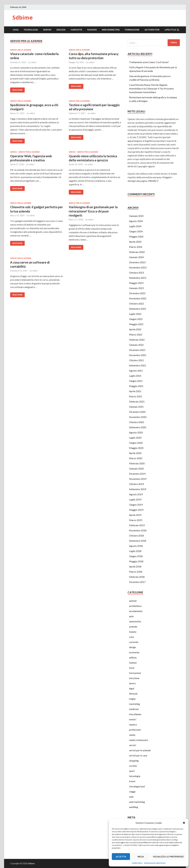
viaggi (132, 791)
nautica (133, 724)
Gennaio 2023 (136, 288)
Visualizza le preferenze (168, 857)
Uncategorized (137, 786)
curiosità (76, 30)
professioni (135, 730)
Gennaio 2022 (136, 345)
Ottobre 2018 (136, 536)
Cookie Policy (137, 863)
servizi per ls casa (138, 755)
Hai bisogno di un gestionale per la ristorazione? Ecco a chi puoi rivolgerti (93, 211)
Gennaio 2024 (136, 257)
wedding (134, 807)
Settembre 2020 (138, 427)
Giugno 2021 (136, 381)
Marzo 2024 (136, 247)
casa (16, 30)
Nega (141, 857)
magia (132, 699)
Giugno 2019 (136, 505)
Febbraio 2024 (137, 252)
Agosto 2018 (136, 546)
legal (132, 688)
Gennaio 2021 (136, 407)
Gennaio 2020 (136, 468)
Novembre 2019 (138, 479)
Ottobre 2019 (136, 484)
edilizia (61, 30)
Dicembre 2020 (137, 412)
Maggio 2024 (136, 236)
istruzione (134, 678)
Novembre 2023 (138, 267)
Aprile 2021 (135, 391)
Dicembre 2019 (137, 474)
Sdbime (23, 18)
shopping (134, 761)
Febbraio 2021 (137, 401)
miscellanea (135, 714)
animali (133, 601)
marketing (134, 704)
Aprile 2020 (135, 453)
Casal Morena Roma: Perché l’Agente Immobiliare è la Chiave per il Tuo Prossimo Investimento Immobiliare (151, 88)
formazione (132, 30)
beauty (133, 632)
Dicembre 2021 (137, 350)
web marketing (111, 30)
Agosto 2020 (136, 432)
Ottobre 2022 (136, 304)
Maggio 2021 (136, 386)
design (132, 647)
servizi (47, 30)
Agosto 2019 (136, 494)
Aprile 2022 (135, 329)
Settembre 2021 (138, 365)
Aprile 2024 (135, 242)
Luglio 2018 (135, 551)
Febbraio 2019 (137, 525)
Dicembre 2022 (137, 293)
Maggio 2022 (136, 324)
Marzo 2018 (136, 572)
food (132, 668)
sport (132, 771)
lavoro (132, 683)
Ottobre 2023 (136, 273)
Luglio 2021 (135, 376)
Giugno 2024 (136, 231)
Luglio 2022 (135, 314)
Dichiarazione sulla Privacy (155, 863)
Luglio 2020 (135, 438)
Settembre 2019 (138, 489)
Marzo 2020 (136, 458)
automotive (152, 30)
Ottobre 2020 (136, 422)
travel (132, 781)
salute (132, 735)
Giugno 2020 (136, 443)
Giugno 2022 (136, 319)
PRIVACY (153, 181)
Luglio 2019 (135, 499)
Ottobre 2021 (136, 360)
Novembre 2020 (138, 417)
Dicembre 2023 (137, 262)
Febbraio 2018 (137, 577)
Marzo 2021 (136, 396)
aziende (133, 627)
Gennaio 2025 (136, 216)
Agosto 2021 (136, 371)
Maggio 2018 (136, 561)
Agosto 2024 (136, 221)
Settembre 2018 (138, 541)
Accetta (121, 857)
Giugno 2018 (136, 556)
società (133, 766)
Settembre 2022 (138, 309)
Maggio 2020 (136, 448)
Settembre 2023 (138, 278)
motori (133, 719)
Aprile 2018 (135, 566)
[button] (184, 823)
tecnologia (31, 30)
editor (34, 62)
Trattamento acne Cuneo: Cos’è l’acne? (149, 62)
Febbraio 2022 (137, 340)
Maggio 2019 (136, 510)
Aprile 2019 (135, 515)
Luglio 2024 (135, 226)
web (131, 797)
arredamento (136, 611)
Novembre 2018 (138, 530)
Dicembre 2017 (137, 582)
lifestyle (170, 30)
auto (131, 616)
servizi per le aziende (21, 50)
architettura (135, 606)
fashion (92, 30)
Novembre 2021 (138, 355)
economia (134, 652)
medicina (134, 709)
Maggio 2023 (136, 283)
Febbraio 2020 (137, 463)
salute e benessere (139, 740)
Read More (17, 90)
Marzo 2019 (136, 520)
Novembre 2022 (138, 298)
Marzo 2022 (136, 334)
